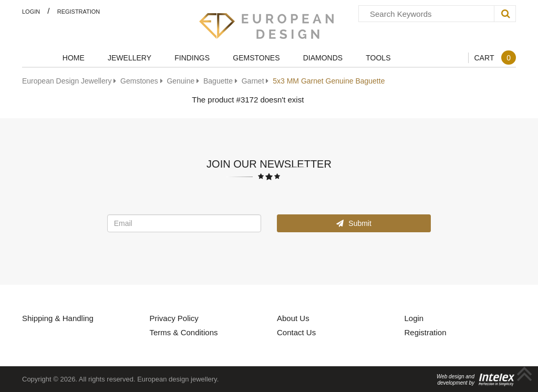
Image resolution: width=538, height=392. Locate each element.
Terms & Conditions (184, 332)
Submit (354, 223)
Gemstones (256, 58)
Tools (378, 58)
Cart (495, 58)
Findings (192, 58)
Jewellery (130, 58)
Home (74, 58)
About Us (293, 318)
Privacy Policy (174, 318)
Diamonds (323, 58)
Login (31, 11)
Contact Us (296, 332)
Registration (79, 11)
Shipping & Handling (58, 318)
